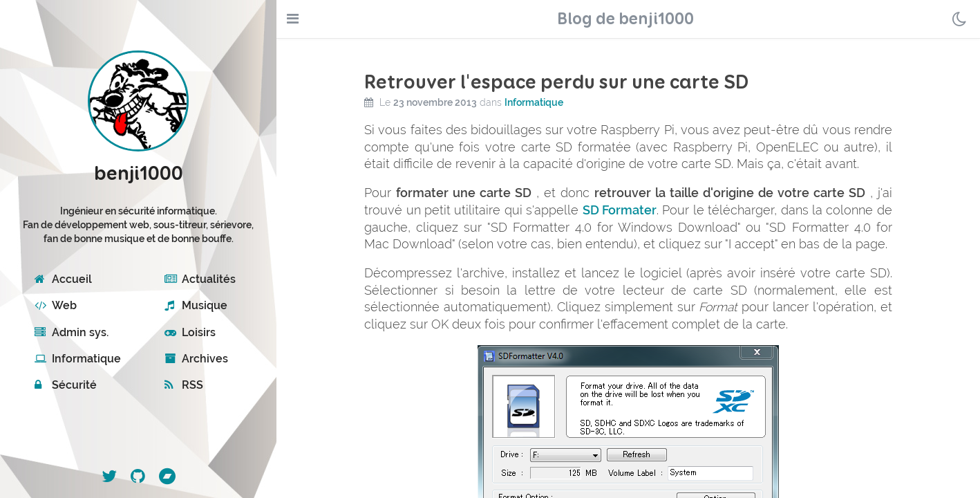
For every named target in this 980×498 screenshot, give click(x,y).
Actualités (200, 279)
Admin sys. (72, 332)
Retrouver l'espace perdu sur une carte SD (556, 83)
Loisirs (190, 332)
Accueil (63, 279)
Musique (196, 305)
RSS (184, 385)
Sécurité (66, 385)
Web (56, 305)
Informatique (78, 359)
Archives (196, 359)
